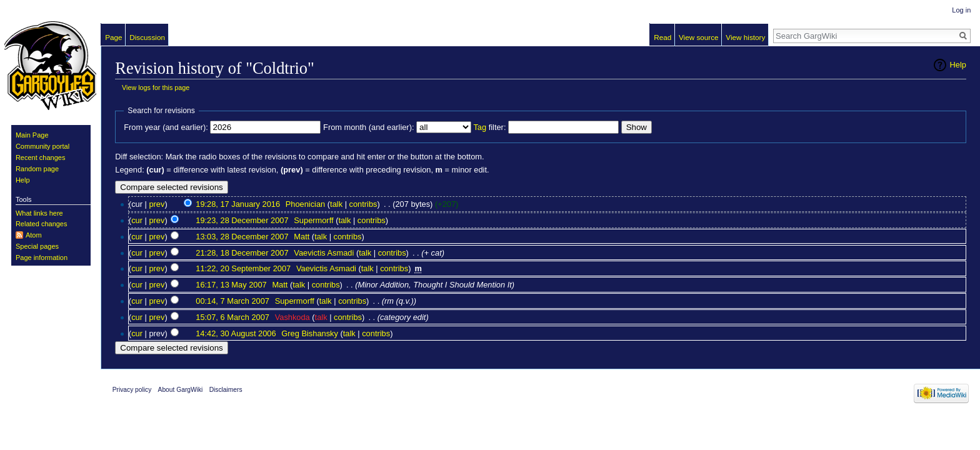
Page (113, 37)
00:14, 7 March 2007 (232, 301)
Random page (37, 169)
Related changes (42, 224)
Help (958, 65)
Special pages (37, 246)
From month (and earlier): (368, 127)
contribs (363, 204)
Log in (961, 10)
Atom (34, 235)
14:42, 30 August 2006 (236, 333)
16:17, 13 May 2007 (231, 285)
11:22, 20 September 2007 (243, 268)
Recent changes (41, 157)
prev (157, 204)
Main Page (32, 135)
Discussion (147, 37)
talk (336, 204)
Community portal (42, 146)
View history (745, 37)
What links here (39, 213)
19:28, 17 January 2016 (238, 204)
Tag (480, 127)
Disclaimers (226, 390)
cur (137, 220)
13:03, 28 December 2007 (242, 237)
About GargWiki (181, 390)
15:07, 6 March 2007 (232, 317)
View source (699, 37)
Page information (42, 257)
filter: (489, 127)
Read (662, 37)
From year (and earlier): (166, 127)
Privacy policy (132, 390)
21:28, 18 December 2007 (242, 253)
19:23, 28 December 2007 (242, 220)
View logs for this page (156, 87)
